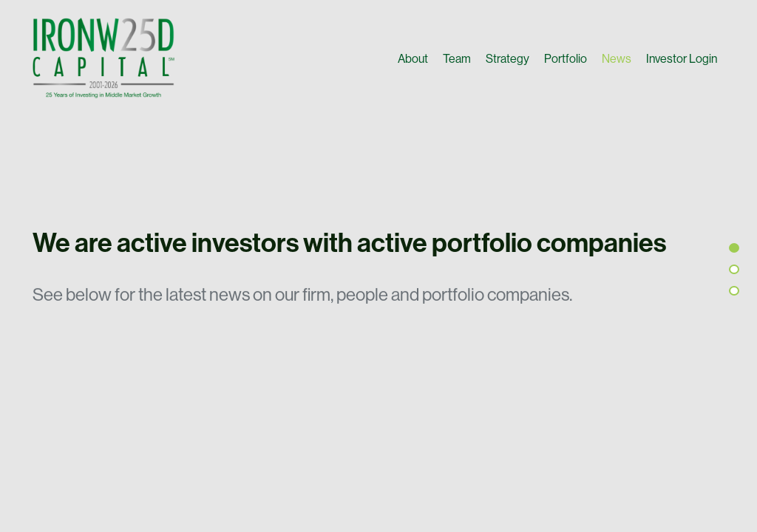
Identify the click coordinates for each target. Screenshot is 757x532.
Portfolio (566, 58)
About (413, 58)
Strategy (508, 58)
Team (457, 58)
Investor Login (682, 58)
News (617, 58)
